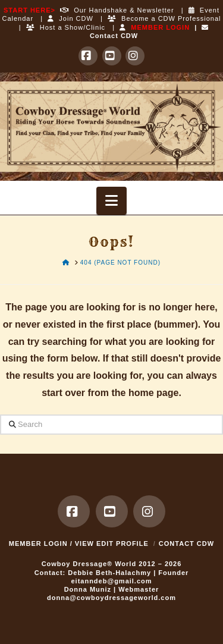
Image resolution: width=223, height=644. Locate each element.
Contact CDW (186, 544)
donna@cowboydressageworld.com (111, 598)
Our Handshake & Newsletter (115, 10)
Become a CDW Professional (164, 18)
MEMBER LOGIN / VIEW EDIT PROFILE (79, 544)
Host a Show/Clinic (66, 27)
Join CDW (70, 18)
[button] (111, 201)
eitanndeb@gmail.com (111, 581)
